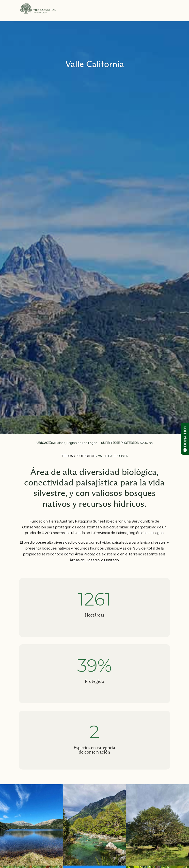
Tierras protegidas (78, 456)
